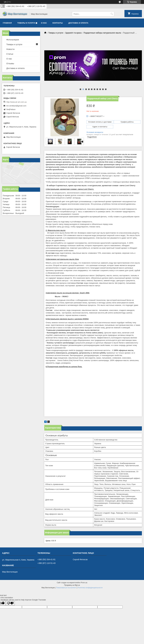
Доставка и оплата (78, 23)
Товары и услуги (26, 23)
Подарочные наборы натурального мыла (102, 33)
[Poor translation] (10, 603)
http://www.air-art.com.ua (16, 102)
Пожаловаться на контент (66, 588)
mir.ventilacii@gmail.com (16, 106)
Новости (10, 49)
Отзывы (10, 63)
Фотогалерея (13, 40)
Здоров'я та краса (73, 33)
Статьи (10, 54)
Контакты (58, 23)
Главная (7, 23)
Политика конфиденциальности (90, 588)
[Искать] (112, 14)
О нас (44, 23)
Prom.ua (84, 583)
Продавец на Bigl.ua (72, 585)
